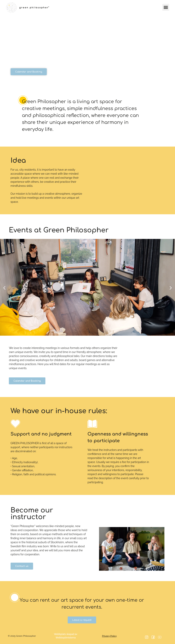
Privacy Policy (109, 636)
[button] (166, 7)
